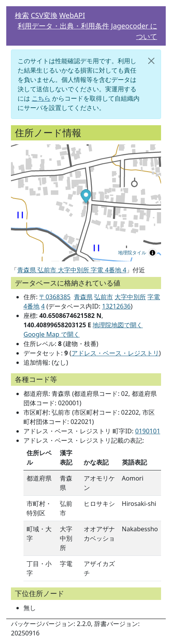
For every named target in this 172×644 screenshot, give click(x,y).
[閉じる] (151, 61)
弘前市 (104, 297)
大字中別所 (130, 297)
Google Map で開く (52, 334)
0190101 (148, 431)
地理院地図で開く (118, 325)
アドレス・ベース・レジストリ (115, 353)
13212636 (116, 306)
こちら (41, 98)
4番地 (31, 306)
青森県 (83, 297)
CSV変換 (44, 15)
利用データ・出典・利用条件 (63, 26)
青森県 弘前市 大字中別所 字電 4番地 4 (72, 270)
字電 (154, 297)
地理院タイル (132, 253)
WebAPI (72, 15)
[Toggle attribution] (152, 253)
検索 (22, 15)
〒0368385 (55, 297)
